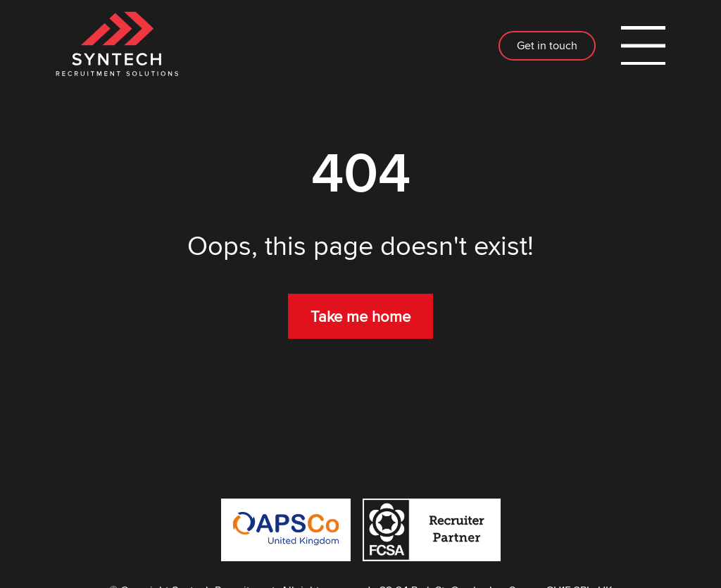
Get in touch (547, 45)
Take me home (360, 316)
